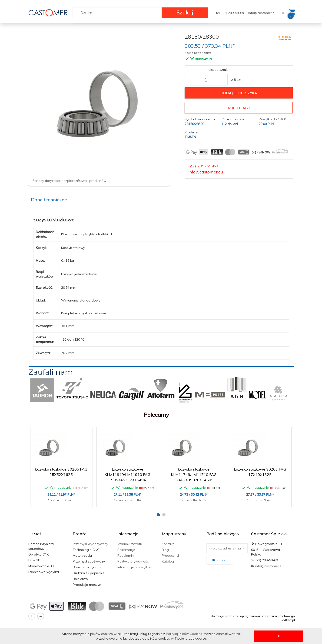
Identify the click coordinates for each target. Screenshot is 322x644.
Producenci (170, 556)
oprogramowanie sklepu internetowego (267, 616)
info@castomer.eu (262, 13)
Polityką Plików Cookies (184, 634)
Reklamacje (126, 550)
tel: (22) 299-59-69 (230, 13)
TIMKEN (190, 137)
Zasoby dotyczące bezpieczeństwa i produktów (69, 181)
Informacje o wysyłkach (135, 567)
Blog (165, 550)
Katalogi (168, 561)
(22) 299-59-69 (203, 166)
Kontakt (168, 544)
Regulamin (126, 556)
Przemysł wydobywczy (90, 544)
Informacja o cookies (224, 616)
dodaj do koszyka (239, 93)
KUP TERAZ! (239, 108)
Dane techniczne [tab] (49, 200)
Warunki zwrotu (130, 544)
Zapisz (220, 560)
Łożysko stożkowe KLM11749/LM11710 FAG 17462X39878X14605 (194, 475)
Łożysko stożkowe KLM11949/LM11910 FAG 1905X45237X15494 (127, 475)
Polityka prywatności (133, 561)
